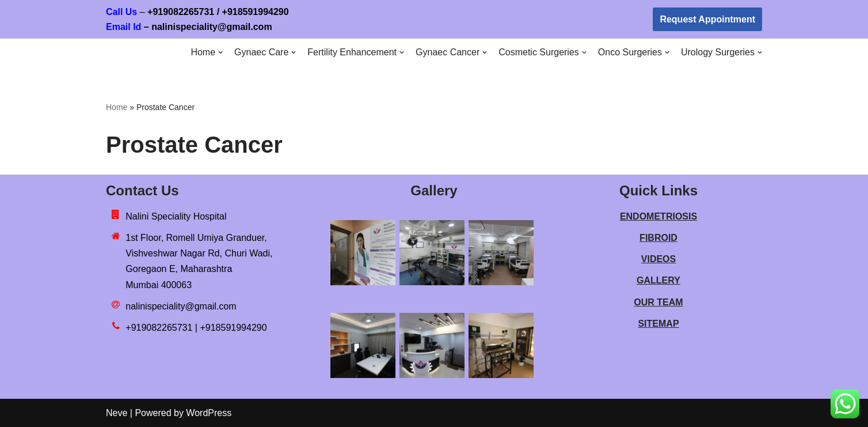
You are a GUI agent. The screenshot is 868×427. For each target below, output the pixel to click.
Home (117, 107)
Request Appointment (707, 19)
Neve (117, 413)
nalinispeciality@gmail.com (181, 306)
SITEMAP (658, 324)
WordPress (209, 413)
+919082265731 (181, 12)
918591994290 (277, 12)
